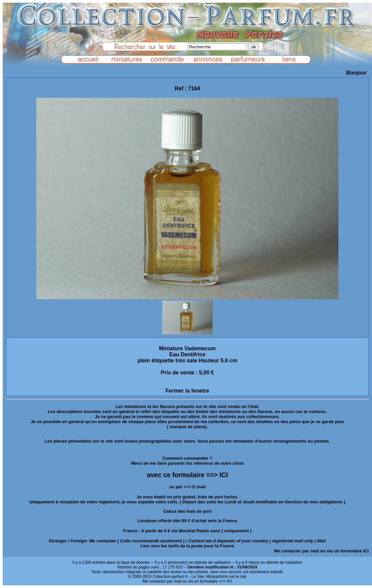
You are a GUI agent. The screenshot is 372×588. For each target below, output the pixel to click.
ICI (366, 551)
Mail (321, 541)
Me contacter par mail (296, 551)
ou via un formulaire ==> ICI (207, 581)
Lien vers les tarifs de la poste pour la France (188, 546)
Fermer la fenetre (187, 391)
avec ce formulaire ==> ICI (187, 475)
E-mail (199, 487)
